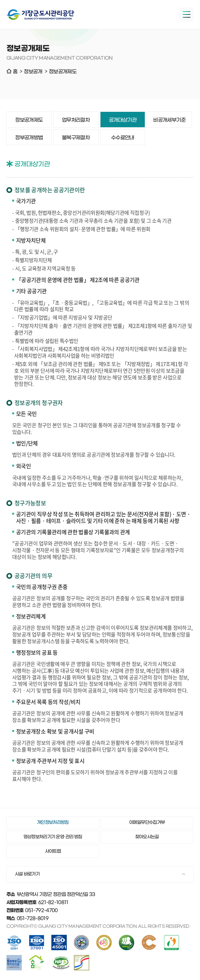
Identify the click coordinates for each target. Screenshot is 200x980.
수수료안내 (123, 138)
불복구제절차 (76, 138)
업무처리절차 (76, 120)
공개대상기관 (123, 120)
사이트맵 (53, 851)
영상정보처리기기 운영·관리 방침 (53, 837)
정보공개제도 (29, 120)
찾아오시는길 (147, 837)
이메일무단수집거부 (147, 822)
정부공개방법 (29, 138)
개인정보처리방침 (53, 822)
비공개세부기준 (169, 120)
